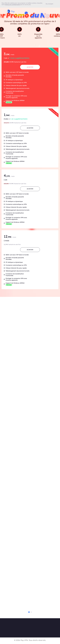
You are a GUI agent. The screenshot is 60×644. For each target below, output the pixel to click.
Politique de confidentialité (12, 5)
